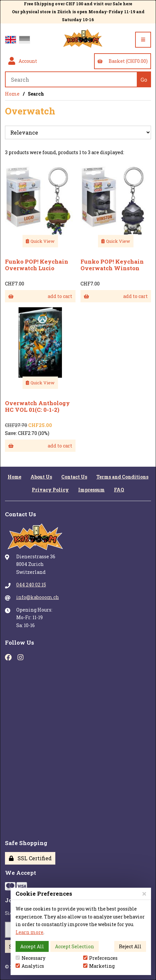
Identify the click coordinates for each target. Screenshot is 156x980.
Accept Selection (75, 946)
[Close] (144, 894)
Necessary (30, 958)
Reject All (130, 946)
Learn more (29, 932)
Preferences (100, 958)
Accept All (32, 946)
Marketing (99, 966)
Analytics (30, 966)
